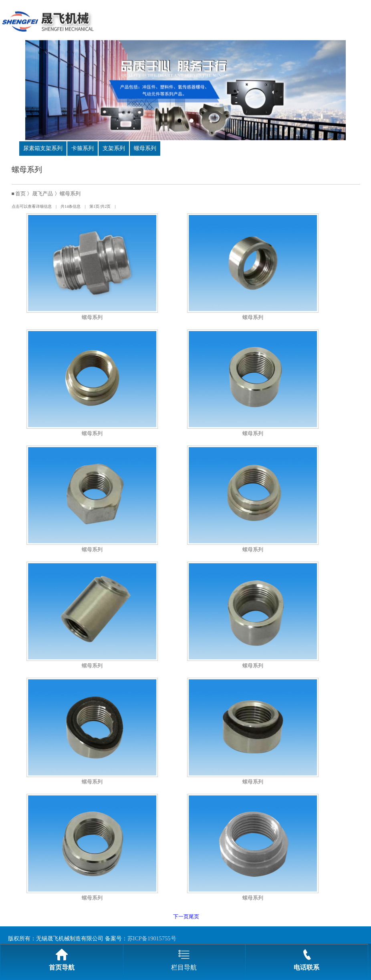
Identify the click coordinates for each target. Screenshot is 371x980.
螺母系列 (145, 148)
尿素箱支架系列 (43, 148)
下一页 (189, 917)
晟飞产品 (51, 194)
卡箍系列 (83, 148)
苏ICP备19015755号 (152, 938)
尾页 (202, 917)
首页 (28, 194)
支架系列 (114, 148)
